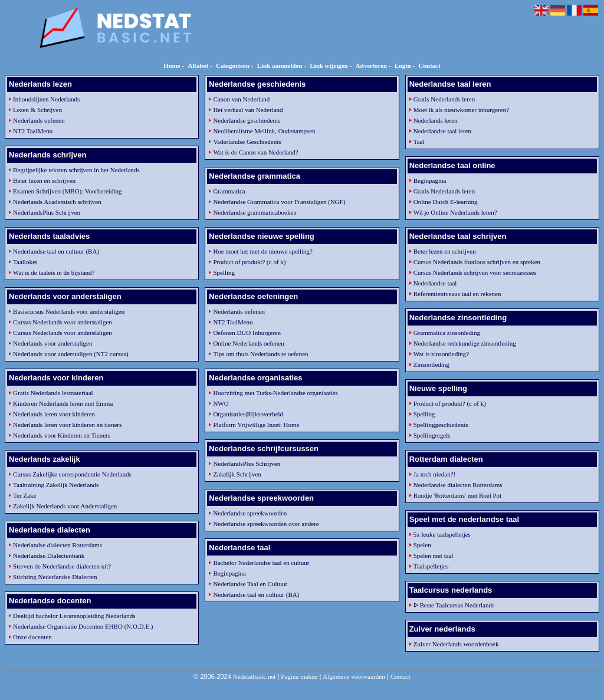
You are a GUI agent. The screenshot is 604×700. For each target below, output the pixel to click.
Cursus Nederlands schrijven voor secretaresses (475, 272)
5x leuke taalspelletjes (442, 534)
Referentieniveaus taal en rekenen (457, 294)
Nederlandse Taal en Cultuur (250, 584)
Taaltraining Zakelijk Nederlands (56, 485)
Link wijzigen (329, 65)
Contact (429, 65)
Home (172, 65)
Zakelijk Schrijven (237, 474)
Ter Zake (24, 495)
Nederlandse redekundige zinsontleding (465, 343)
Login (403, 65)
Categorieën (233, 65)
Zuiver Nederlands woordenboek (456, 644)
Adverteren (372, 65)
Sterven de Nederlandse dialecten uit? (62, 566)
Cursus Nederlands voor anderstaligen (63, 322)
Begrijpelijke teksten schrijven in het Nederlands (76, 170)
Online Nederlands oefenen (248, 343)
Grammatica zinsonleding (447, 333)
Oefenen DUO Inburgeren (247, 333)
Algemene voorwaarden (354, 676)
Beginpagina (229, 573)
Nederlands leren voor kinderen (54, 414)
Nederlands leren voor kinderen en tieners (67, 425)
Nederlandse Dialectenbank (49, 556)
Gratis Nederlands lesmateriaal (53, 393)
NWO (221, 403)
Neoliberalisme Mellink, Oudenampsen (264, 131)
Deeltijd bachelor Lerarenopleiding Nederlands (74, 616)
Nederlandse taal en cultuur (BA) (56, 251)
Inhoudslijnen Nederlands (46, 99)
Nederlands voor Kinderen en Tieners (62, 435)
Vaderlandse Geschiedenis (247, 142)
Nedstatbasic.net (254, 676)
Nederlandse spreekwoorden (250, 513)
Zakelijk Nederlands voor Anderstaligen (65, 506)
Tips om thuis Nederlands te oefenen (260, 354)
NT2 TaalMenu (33, 131)
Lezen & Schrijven (37, 110)
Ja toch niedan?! (434, 474)
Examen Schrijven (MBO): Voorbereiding (67, 191)
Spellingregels (432, 435)
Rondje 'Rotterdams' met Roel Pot (457, 495)
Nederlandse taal (435, 283)
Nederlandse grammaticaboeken (255, 212)
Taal (419, 142)
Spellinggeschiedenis (441, 425)
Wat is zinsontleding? (441, 354)
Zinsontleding (431, 364)
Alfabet (198, 65)
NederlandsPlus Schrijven (47, 212)
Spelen (422, 545)
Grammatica (229, 191)
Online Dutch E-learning (446, 202)
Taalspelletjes (431, 566)
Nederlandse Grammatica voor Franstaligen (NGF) (279, 202)
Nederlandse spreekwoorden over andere (266, 524)
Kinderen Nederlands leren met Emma (63, 403)
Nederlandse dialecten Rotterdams (58, 545)
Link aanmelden (280, 65)
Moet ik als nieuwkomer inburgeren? (461, 110)
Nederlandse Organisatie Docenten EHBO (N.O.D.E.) (83, 626)
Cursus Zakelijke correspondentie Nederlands (72, 474)
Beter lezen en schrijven (44, 180)
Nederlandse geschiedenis (247, 120)
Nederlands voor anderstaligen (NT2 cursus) (71, 354)
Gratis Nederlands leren (444, 99)
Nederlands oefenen (39, 120)
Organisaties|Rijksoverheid (248, 414)
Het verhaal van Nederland (248, 110)
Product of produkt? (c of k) (249, 262)
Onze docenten (32, 637)
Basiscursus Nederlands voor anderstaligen (69, 311)
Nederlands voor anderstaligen (52, 343)
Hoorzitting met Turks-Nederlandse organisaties (275, 393)
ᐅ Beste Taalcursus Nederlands (454, 605)
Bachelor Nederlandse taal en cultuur (261, 563)
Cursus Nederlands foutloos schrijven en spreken (477, 262)
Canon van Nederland (241, 99)
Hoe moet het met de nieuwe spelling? (263, 251)
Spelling (224, 272)
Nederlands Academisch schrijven (57, 202)
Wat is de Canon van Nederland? (255, 152)
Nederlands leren (436, 120)
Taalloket (25, 262)
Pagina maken (299, 676)
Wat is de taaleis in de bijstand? (54, 272)
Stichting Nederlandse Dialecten (55, 577)
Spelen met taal (434, 556)
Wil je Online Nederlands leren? (455, 212)
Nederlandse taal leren (442, 131)
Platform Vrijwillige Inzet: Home (256, 425)
